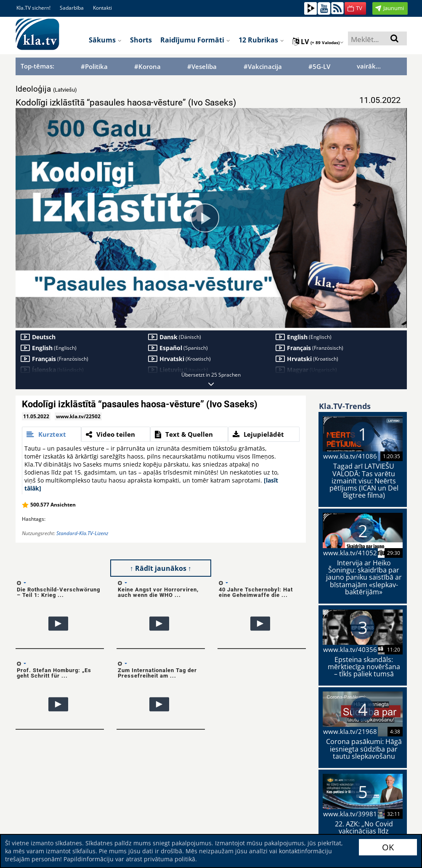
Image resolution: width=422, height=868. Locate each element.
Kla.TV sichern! (33, 8)
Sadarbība (72, 8)
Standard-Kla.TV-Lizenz (82, 533)
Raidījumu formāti (195, 40)
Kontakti (102, 8)
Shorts (141, 40)
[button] (355, 8)
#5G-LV (319, 67)
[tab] (52, 434)
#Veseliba (202, 67)
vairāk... (369, 66)
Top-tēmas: (37, 66)
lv (318, 42)
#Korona (147, 67)
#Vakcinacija (263, 67)
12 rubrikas (261, 40)
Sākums (105, 40)
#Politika (94, 67)
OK (388, 847)
